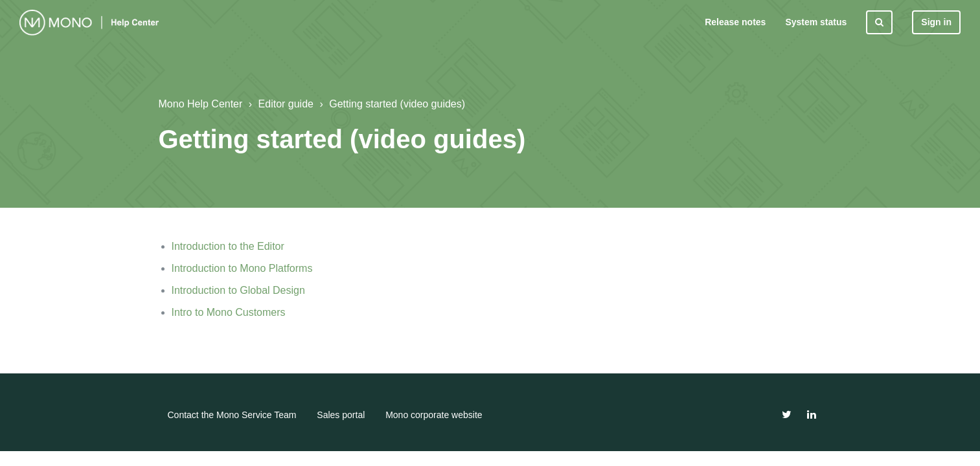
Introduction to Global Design (238, 290)
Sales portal (341, 415)
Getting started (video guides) (397, 104)
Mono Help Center (201, 104)
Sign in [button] (936, 22)
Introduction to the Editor (228, 246)
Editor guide (286, 104)
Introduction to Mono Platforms (242, 268)
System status (816, 22)
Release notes (735, 22)
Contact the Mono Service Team (232, 415)
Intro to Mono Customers (229, 312)
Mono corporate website (434, 415)
